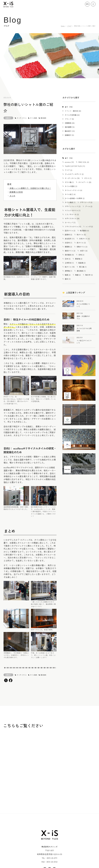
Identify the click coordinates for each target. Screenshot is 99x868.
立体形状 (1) (69, 263)
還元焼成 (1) (81, 271)
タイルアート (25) (85, 182)
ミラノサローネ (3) (72, 214)
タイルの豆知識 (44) (72, 115)
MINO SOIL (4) (84, 162)
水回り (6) (84, 251)
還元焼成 (43, 118)
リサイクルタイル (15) (73, 227)
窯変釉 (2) (79, 259)
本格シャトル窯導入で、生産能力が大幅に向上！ (30, 188)
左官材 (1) (68, 243)
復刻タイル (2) (70, 251)
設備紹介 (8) (69, 135)
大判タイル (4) (84, 239)
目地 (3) (81, 255)
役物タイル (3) (82, 247)
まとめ (12, 196)
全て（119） (69, 107)
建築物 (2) (68, 247)
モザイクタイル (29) (72, 218)
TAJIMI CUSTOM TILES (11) (75, 166)
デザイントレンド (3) (73, 206)
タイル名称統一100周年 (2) (75, 198)
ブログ (69, 26)
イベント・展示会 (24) (73, 111)
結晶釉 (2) (82, 263)
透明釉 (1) (68, 271)
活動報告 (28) (70, 123)
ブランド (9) (69, 119)
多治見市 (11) (70, 239)
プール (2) (89, 206)
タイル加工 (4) (70, 194)
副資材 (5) (68, 235)
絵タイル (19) (70, 267)
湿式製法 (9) (69, 255)
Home (63, 26)
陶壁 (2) (78, 275)
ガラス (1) (88, 178)
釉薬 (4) (68, 275)
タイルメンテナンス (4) (73, 190)
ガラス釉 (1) (69, 182)
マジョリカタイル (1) (73, 210)
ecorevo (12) (69, 162)
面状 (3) (68, 279)
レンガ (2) (89, 227)
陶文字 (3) (89, 275)
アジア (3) (68, 170)
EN (87, 4)
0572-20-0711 (52, 826)
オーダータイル (22, 118)
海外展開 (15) (70, 127)
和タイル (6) (81, 235)
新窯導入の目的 (16, 192)
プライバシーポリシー (50, 858)
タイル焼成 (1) (70, 202)
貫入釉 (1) (83, 267)
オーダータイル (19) (72, 178)
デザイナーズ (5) (86, 202)
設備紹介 (8, 118)
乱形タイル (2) (70, 231)
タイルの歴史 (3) (71, 186)
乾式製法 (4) (84, 231)
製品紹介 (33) (70, 131)
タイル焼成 (34, 118)
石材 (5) (68, 259)
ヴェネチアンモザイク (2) (74, 174)
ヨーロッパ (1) (70, 222)
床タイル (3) (81, 243)
